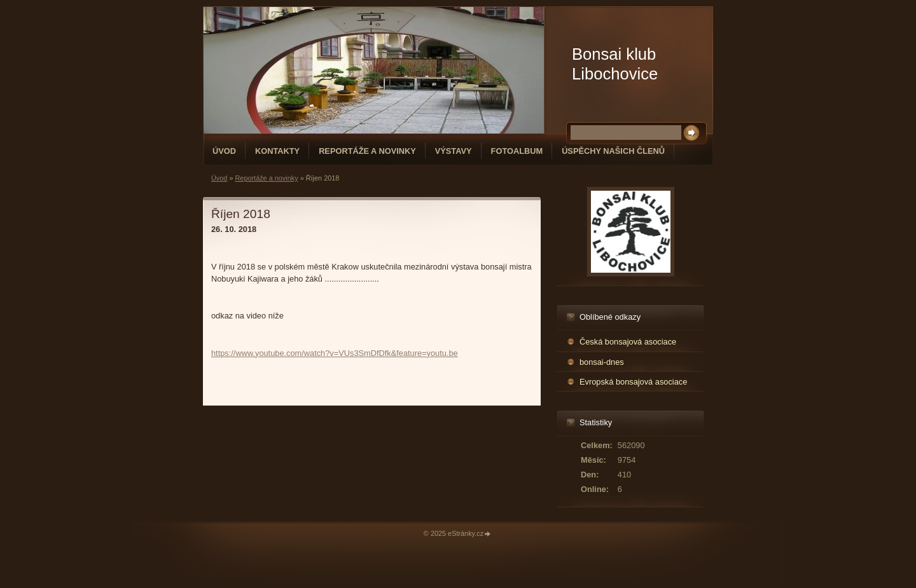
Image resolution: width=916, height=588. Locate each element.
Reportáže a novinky (367, 151)
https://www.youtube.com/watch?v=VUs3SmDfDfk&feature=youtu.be (335, 353)
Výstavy (454, 151)
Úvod (224, 151)
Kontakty (277, 151)
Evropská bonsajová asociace (633, 382)
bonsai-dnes (602, 362)
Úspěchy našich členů (613, 151)
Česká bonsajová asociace (628, 342)
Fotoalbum (517, 151)
